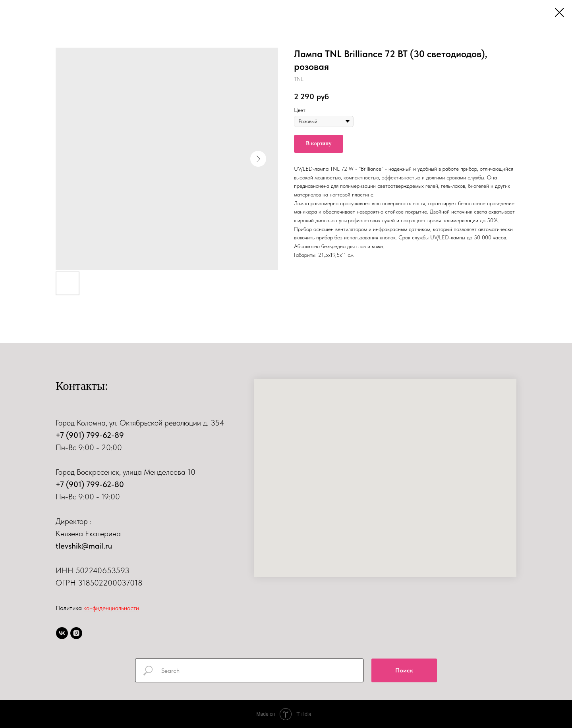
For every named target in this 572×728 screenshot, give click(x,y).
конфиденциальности (111, 608)
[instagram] (76, 633)
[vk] (62, 633)
